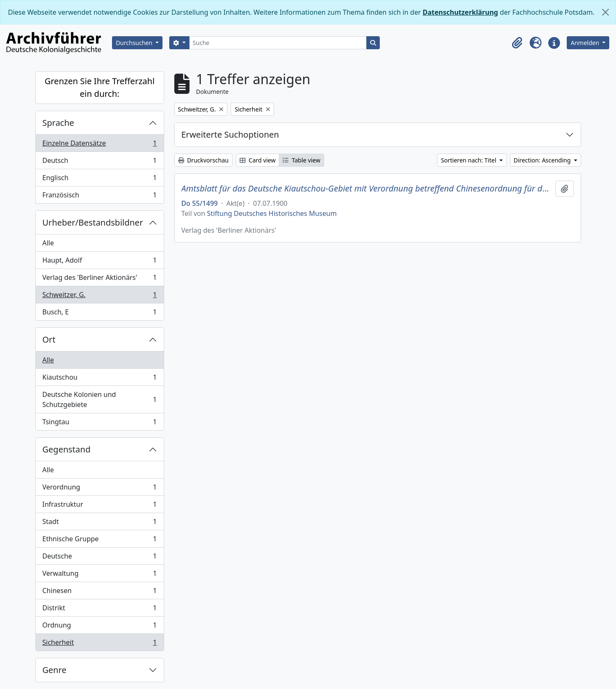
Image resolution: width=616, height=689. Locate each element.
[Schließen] (605, 12)
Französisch (100, 197)
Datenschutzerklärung (460, 12)
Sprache (59, 123)
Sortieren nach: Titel (469, 160)
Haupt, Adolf (100, 262)
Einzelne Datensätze (100, 145)
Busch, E (100, 314)
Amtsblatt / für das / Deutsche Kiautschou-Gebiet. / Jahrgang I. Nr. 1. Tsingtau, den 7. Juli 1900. (367, 189)
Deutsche (100, 558)
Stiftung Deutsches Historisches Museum (272, 213)
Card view (257, 160)
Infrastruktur (100, 506)
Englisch (100, 180)
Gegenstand (67, 449)
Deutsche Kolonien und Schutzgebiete (100, 399)
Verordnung (100, 489)
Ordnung (100, 627)
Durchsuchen (135, 43)
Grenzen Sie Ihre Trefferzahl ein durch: (100, 87)
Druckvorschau (203, 160)
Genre (55, 670)
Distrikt (100, 610)
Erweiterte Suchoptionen (230, 134)
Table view (301, 160)
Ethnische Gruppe (100, 541)
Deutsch (100, 162)
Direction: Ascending (543, 160)
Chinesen (100, 592)
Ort (49, 339)
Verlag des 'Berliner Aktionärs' (100, 279)
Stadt (100, 523)
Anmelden (585, 43)
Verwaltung (100, 575)
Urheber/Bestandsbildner (93, 222)
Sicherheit (100, 644)
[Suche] (278, 43)
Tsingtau (100, 423)
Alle (48, 243)
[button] (517, 43)
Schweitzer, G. (100, 297)
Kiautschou (100, 379)
